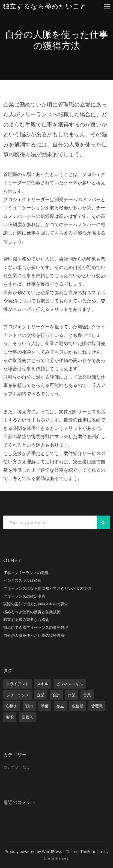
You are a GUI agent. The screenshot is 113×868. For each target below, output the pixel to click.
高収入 (27, 717)
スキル (43, 684)
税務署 (78, 706)
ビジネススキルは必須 (22, 580)
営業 (87, 695)
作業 (72, 695)
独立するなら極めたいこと (45, 6)
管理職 (97, 706)
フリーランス (17, 695)
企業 (41, 695)
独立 (60, 706)
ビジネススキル (70, 684)
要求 (10, 717)
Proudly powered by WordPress (33, 851)
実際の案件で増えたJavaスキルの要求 (36, 604)
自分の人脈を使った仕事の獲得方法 (34, 635)
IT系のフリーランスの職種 (26, 573)
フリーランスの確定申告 (24, 596)
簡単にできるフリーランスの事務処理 (36, 627)
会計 (56, 695)
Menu (107, 6)
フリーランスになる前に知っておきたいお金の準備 (47, 588)
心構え (12, 706)
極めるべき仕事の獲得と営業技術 (32, 612)
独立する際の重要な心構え (26, 619)
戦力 (29, 706)
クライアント (17, 684)
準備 (45, 706)
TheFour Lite (92, 851)
